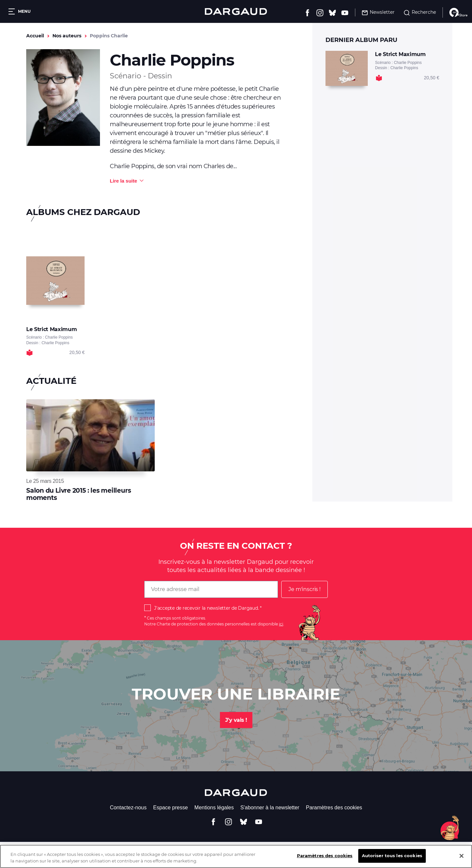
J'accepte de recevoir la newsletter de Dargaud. (206, 608)
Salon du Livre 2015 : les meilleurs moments (79, 494)
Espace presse (170, 808)
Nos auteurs (67, 36)
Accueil (35, 36)
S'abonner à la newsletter (270, 808)
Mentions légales (214, 808)
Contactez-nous (128, 808)
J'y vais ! (236, 720)
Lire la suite (123, 181)
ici (281, 624)
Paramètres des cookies (334, 808)
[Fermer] (462, 860)
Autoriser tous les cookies (392, 860)
